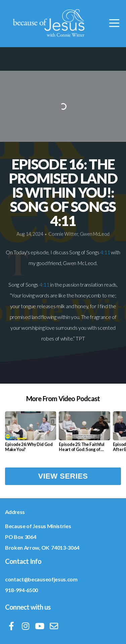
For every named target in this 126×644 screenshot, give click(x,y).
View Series (63, 476)
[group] (31, 434)
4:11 (105, 252)
